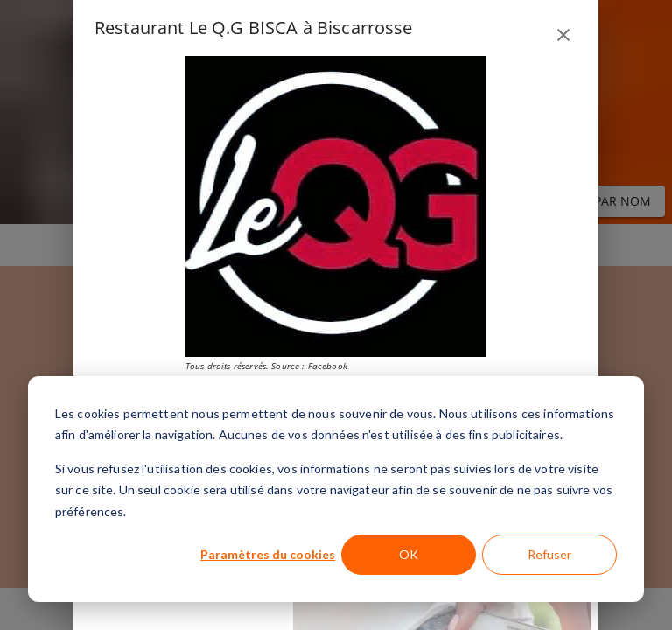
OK (409, 554)
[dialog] (336, 489)
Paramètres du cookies (268, 554)
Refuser (549, 554)
